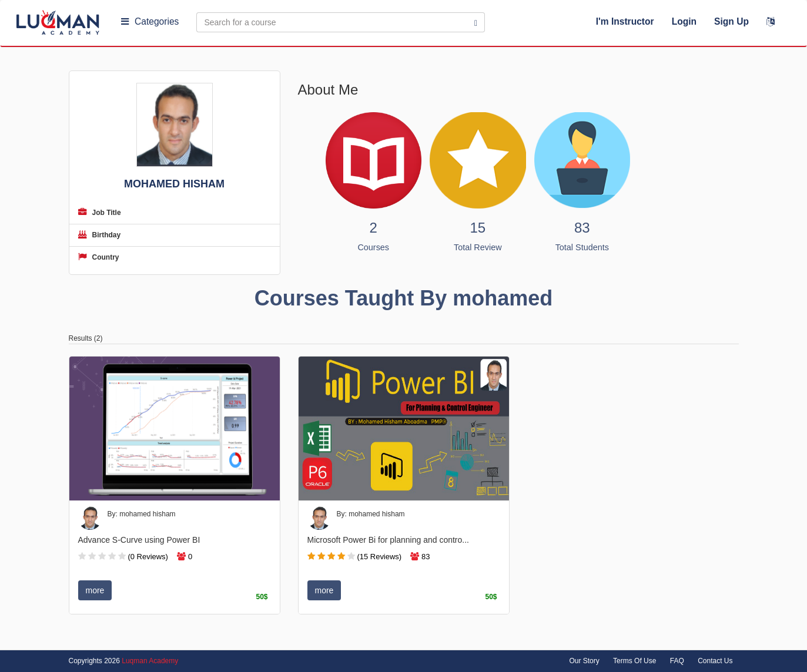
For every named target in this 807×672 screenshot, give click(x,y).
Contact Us (715, 661)
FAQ (677, 661)
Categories (150, 21)
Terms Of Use (634, 661)
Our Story (584, 661)
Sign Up (731, 21)
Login (684, 21)
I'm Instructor (625, 21)
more (95, 590)
